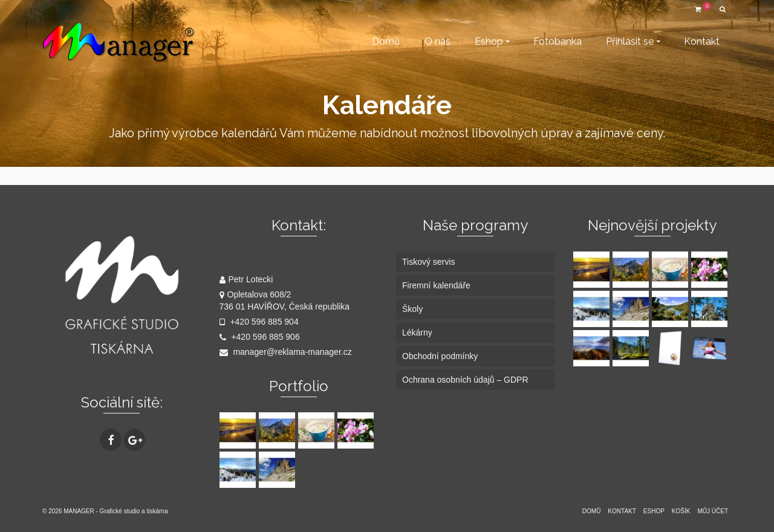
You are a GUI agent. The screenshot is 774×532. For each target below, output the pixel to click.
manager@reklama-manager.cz (286, 352)
